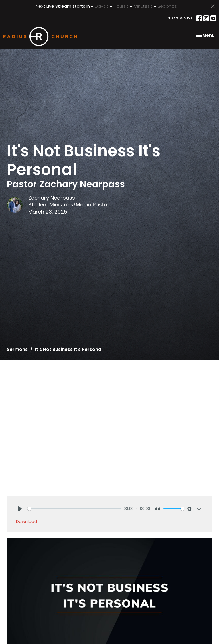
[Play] (20, 509)
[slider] (74, 509)
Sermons (17, 349)
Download (27, 521)
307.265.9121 (180, 18)
